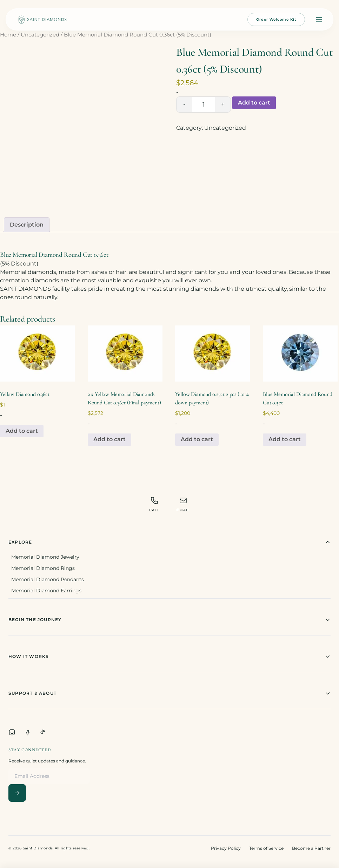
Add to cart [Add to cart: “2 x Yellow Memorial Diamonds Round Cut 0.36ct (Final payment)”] (109, 439)
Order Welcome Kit (276, 19)
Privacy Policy (226, 848)
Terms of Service (266, 848)
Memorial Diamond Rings (43, 568)
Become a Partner (311, 848)
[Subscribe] (17, 793)
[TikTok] (43, 732)
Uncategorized (40, 35)
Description (27, 225)
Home (8, 35)
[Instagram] (12, 732)
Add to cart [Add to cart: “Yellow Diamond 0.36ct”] (22, 431)
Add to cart (254, 103)
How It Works (169, 657)
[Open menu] (319, 20)
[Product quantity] (203, 105)
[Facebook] (27, 732)
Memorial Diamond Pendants (48, 579)
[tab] (27, 225)
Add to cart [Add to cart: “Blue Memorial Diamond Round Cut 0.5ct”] (285, 439)
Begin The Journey (169, 620)
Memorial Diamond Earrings (46, 591)
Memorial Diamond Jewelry (45, 557)
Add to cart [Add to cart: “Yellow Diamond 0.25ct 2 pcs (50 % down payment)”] (197, 439)
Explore (169, 542)
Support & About (169, 693)
